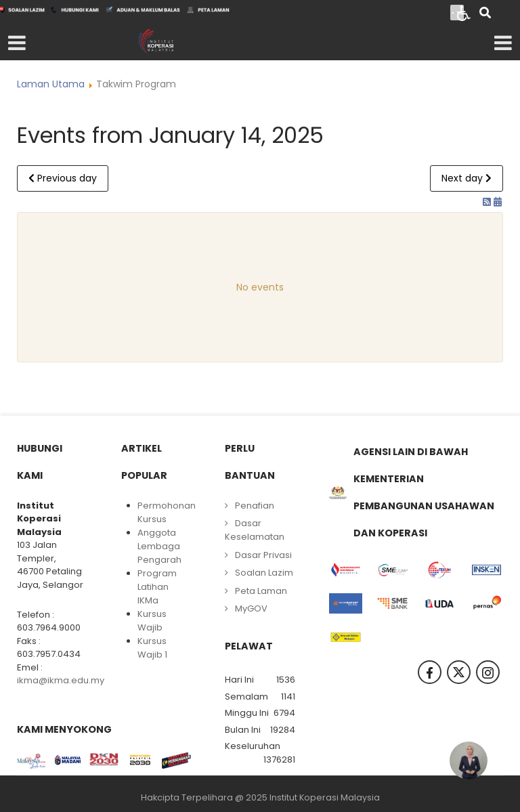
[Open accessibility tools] (464, 12)
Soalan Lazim (264, 573)
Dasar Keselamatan (255, 530)
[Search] (485, 14)
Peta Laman (261, 591)
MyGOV (251, 608)
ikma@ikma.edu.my (61, 680)
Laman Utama (51, 84)
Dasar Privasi (263, 555)
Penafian (255, 506)
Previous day (63, 178)
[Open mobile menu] (17, 43)
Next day (467, 178)
